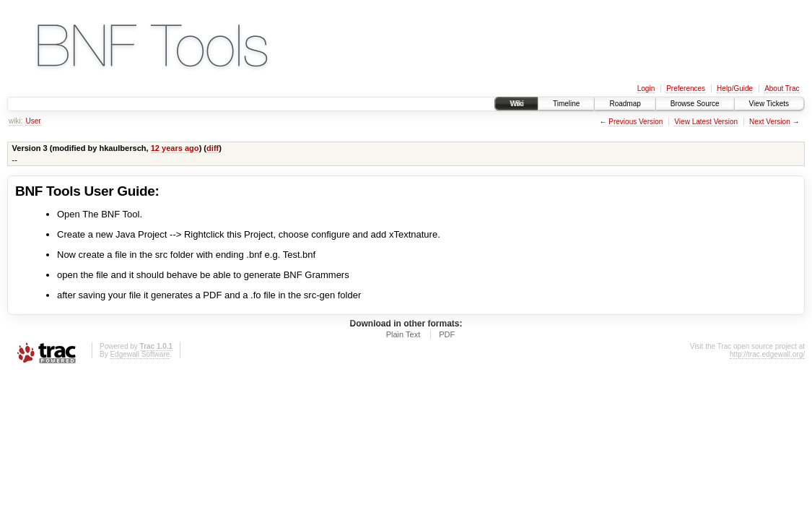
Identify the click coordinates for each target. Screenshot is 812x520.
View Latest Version (706, 122)
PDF (447, 334)
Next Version (770, 122)
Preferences (686, 88)
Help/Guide (735, 88)
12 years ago (175, 148)
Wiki (516, 104)
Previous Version (636, 122)
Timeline (566, 104)
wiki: (16, 121)
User (33, 121)
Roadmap (625, 104)
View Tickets (769, 104)
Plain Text (403, 334)
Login (646, 88)
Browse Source (695, 104)
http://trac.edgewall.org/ (767, 354)
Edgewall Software (140, 354)
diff (213, 148)
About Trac (782, 88)
